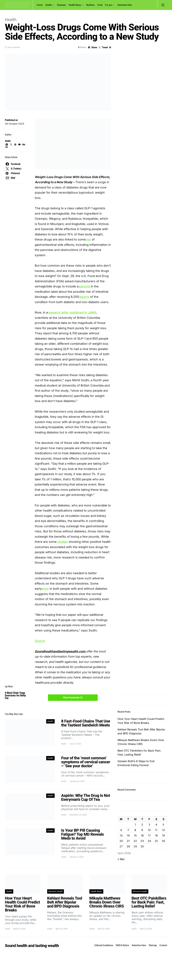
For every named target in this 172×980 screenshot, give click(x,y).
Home (40, 5)
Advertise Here (125, 5)
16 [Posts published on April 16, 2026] (142, 835)
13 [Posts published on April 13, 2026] (121, 835)
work (45, 589)
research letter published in (68, 312)
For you (109, 5)
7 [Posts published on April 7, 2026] (128, 830)
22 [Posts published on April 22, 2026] (135, 841)
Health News (75, 5)
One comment (14, 47)
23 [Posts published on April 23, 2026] (142, 841)
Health (49, 5)
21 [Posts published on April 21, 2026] (128, 841)
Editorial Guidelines (104, 945)
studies (62, 542)
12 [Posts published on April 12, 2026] (163, 830)
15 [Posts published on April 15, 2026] (135, 835)
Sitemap (153, 945)
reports (84, 297)
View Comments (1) (73, 698)
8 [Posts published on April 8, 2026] (135, 830)
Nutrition (90, 5)
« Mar (121, 859)
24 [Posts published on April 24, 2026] (149, 841)
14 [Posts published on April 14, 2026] (128, 835)
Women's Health (56, 891)
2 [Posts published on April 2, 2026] (142, 825)
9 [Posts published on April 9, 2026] (142, 830)
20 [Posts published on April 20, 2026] (121, 841)
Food (100, 5)
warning (84, 286)
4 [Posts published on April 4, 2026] (156, 825)
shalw (8, 141)
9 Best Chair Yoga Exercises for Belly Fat (15, 695)
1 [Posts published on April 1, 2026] (135, 825)
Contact (163, 945)
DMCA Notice (122, 945)
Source (40, 641)
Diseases (61, 5)
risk (88, 239)
